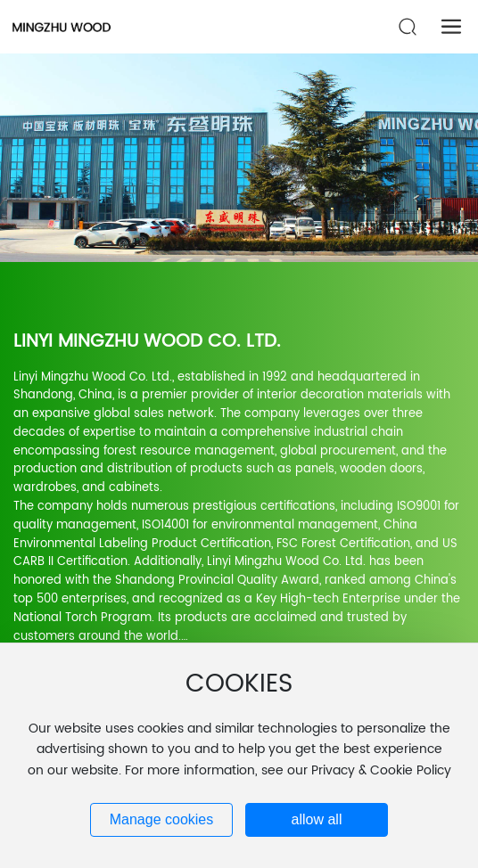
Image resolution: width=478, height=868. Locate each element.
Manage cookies (162, 819)
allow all (317, 819)
